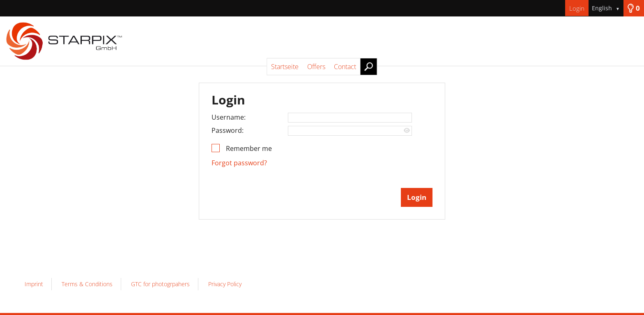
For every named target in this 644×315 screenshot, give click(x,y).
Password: (228, 130)
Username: (229, 117)
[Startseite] (322, 41)
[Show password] (407, 131)
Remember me (249, 148)
